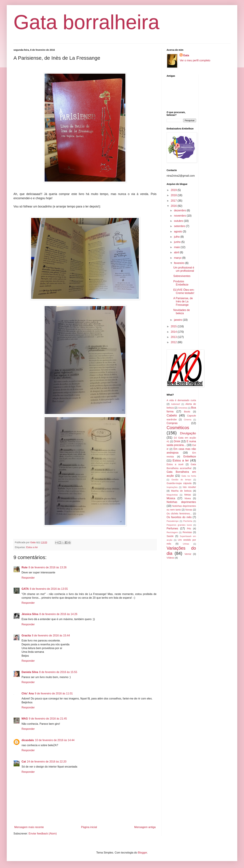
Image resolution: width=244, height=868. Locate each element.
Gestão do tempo (181, 480)
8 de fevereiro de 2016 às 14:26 (58, 614)
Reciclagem (172, 532)
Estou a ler (32, 547)
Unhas (186, 544)
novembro (180, 216)
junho (178, 242)
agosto (178, 231)
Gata (186, 55)
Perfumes (172, 528)
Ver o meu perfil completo (195, 60)
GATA (25, 589)
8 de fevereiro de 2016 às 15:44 (51, 635)
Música (171, 498)
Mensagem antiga (145, 827)
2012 (174, 342)
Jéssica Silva (30, 614)
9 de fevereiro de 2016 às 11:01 (54, 693)
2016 (174, 206)
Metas (188, 495)
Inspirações (172, 487)
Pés (189, 529)
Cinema (188, 420)
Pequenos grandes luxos (179, 525)
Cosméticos (178, 428)
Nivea (188, 498)
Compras (172, 423)
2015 (174, 326)
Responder (28, 578)
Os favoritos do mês (179, 517)
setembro (180, 226)
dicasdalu (28, 740)
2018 (174, 195)
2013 (174, 337)
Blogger (142, 853)
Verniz (188, 554)
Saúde (170, 536)
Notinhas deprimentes (181, 502)
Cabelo (172, 415)
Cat (24, 762)
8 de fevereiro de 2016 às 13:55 (49, 589)
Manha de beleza (181, 491)
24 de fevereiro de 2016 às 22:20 (47, 762)
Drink (177, 441)
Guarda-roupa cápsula (179, 483)
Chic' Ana (28, 693)
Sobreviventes (182, 276)
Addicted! (175, 404)
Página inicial (89, 827)
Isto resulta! (189, 487)
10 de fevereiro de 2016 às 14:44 (55, 740)
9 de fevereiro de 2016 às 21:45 (48, 719)
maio (177, 247)
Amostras (183, 408)
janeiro (178, 320)
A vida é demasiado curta (181, 400)
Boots (187, 412)
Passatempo (173, 521)
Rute (25, 567)
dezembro (180, 210)
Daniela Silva (30, 672)
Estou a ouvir (175, 464)
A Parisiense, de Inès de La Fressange (183, 301)
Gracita (26, 635)
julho (177, 237)
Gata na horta (189, 476)
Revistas (187, 532)
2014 (174, 332)
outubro (179, 221)
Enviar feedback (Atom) (43, 834)
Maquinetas (172, 495)
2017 (174, 201)
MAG (25, 719)
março (178, 258)
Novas (189, 510)
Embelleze (190, 457)
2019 (174, 190)
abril (177, 252)
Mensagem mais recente (29, 827)
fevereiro (180, 263)
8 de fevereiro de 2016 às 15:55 (58, 672)
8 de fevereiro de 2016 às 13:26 (48, 567)
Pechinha (188, 521)
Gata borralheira (86, 22)
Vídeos (170, 558)
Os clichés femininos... (179, 514)
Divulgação (188, 433)
